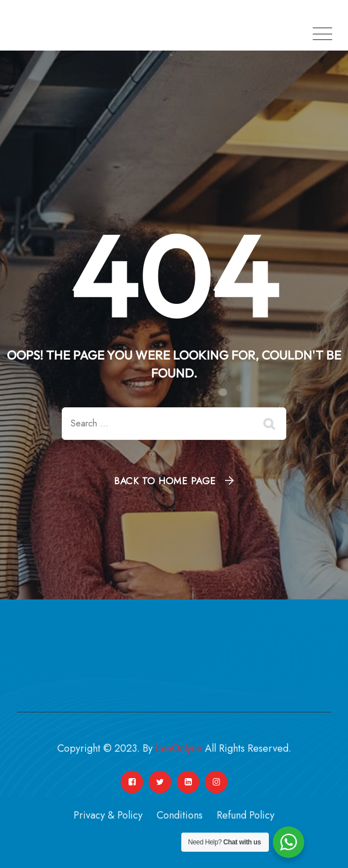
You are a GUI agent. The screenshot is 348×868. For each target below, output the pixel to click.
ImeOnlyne (179, 748)
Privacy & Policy (108, 815)
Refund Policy (246, 815)
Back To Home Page (165, 481)
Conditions (180, 815)
